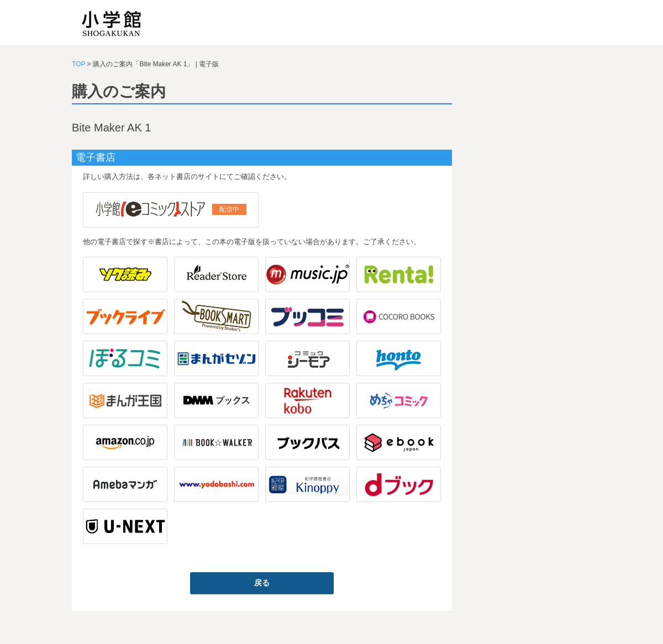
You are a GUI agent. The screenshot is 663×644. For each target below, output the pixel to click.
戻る (262, 583)
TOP (78, 64)
